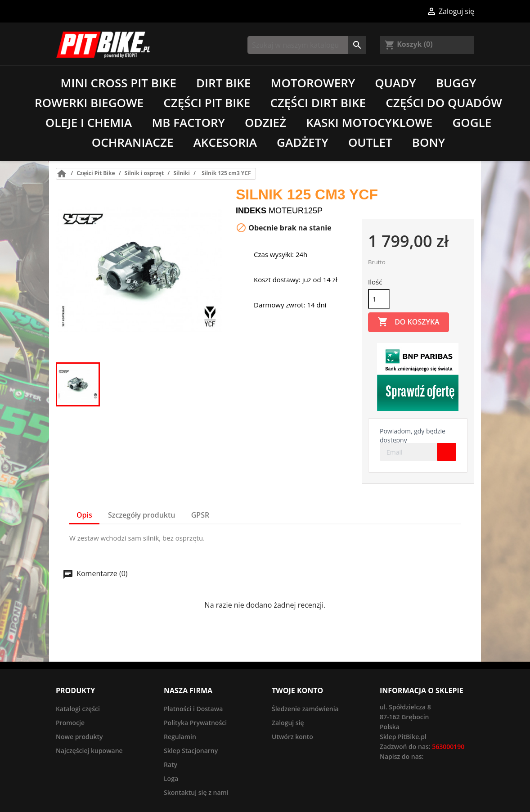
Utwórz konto (292, 737)
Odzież (265, 122)
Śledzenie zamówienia (305, 709)
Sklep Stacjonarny (191, 751)
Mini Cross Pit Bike (119, 83)
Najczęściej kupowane (89, 751)
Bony (429, 142)
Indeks (251, 211)
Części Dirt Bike (318, 103)
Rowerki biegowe (89, 103)
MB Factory (188, 122)
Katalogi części (78, 709)
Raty (171, 765)
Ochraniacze (133, 142)
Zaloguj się (288, 723)
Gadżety (303, 142)
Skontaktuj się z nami (196, 792)
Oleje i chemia (89, 122)
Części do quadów (444, 103)
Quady (395, 83)
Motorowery (313, 83)
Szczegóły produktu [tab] (142, 515)
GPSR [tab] (200, 515)
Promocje (70, 723)
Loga (171, 778)
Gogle (472, 122)
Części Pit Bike (207, 103)
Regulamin (180, 737)
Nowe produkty (79, 737)
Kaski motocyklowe (369, 122)
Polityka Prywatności (195, 723)
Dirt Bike (223, 83)
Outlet (370, 142)
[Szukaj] (307, 45)
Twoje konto (297, 690)
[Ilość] (379, 299)
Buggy (456, 83)
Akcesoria (225, 142)
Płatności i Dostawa (193, 709)
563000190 (448, 747)
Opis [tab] (84, 515)
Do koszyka (409, 322)
